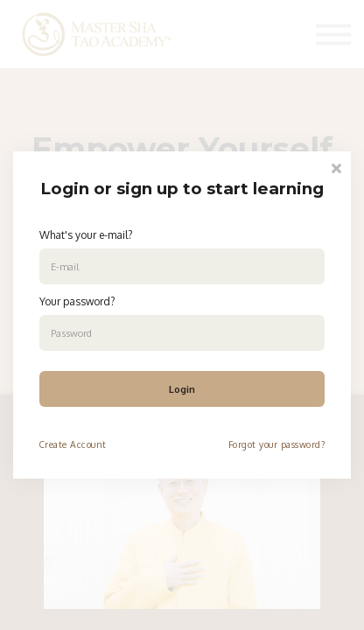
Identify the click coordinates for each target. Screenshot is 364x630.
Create (53, 444)
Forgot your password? (276, 444)
